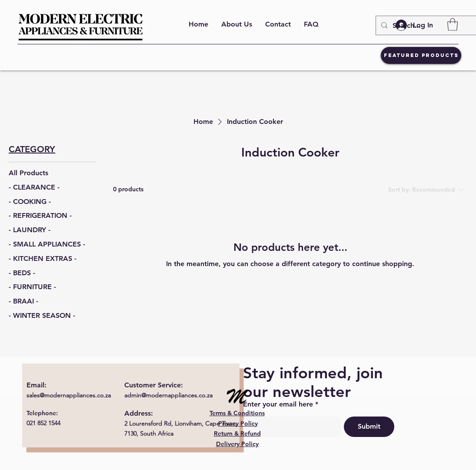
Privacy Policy (238, 423)
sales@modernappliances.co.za (69, 395)
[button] (453, 25)
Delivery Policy (237, 444)
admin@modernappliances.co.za (168, 395)
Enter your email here (278, 404)
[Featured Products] (421, 55)
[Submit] (369, 427)
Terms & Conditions (237, 413)
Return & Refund (237, 433)
